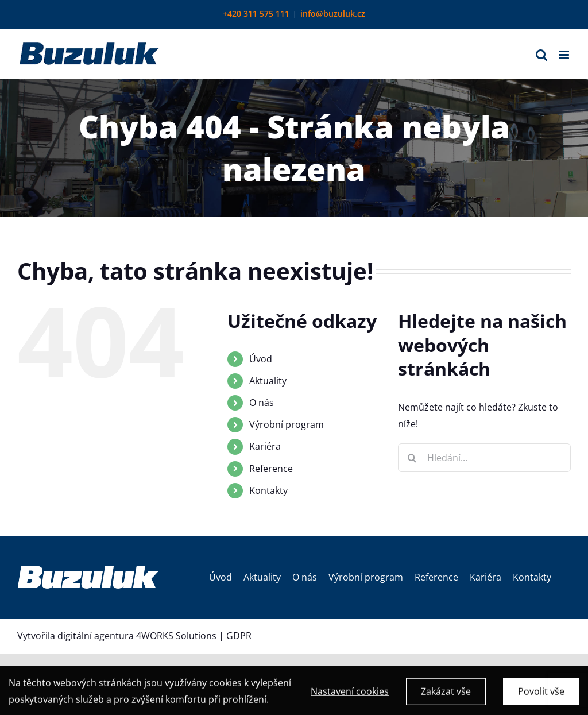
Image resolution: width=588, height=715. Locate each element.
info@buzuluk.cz (333, 13)
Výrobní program (287, 424)
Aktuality (268, 381)
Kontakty (268, 490)
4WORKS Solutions (176, 636)
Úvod (261, 359)
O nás (262, 403)
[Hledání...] (484, 458)
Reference (271, 469)
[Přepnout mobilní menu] (565, 55)
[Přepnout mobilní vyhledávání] (541, 55)
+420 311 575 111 (256, 13)
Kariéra (265, 446)
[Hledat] (412, 458)
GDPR (239, 636)
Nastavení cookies (350, 696)
